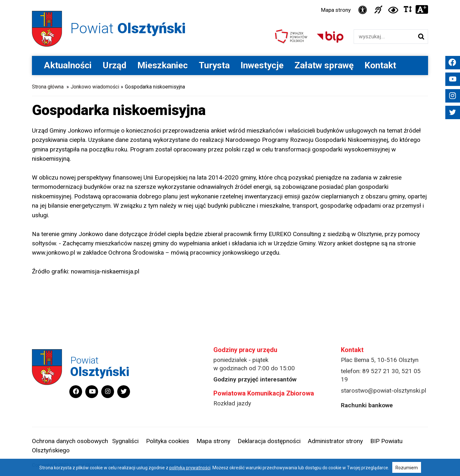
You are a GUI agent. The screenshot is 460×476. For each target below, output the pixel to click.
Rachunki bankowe (367, 405)
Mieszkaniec (163, 65)
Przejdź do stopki (230, 0)
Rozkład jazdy (232, 403)
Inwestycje (262, 65)
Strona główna (48, 87)
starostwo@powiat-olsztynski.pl (383, 391)
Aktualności (68, 65)
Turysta (214, 65)
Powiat (128, 28)
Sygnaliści (125, 441)
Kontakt (380, 65)
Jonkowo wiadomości (95, 87)
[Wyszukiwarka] (384, 37)
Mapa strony (336, 10)
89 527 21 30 (380, 371)
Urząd (115, 65)
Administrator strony (335, 441)
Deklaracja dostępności (269, 441)
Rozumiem (407, 468)
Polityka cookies (168, 441)
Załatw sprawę (324, 65)
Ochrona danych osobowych (70, 441)
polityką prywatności (190, 468)
